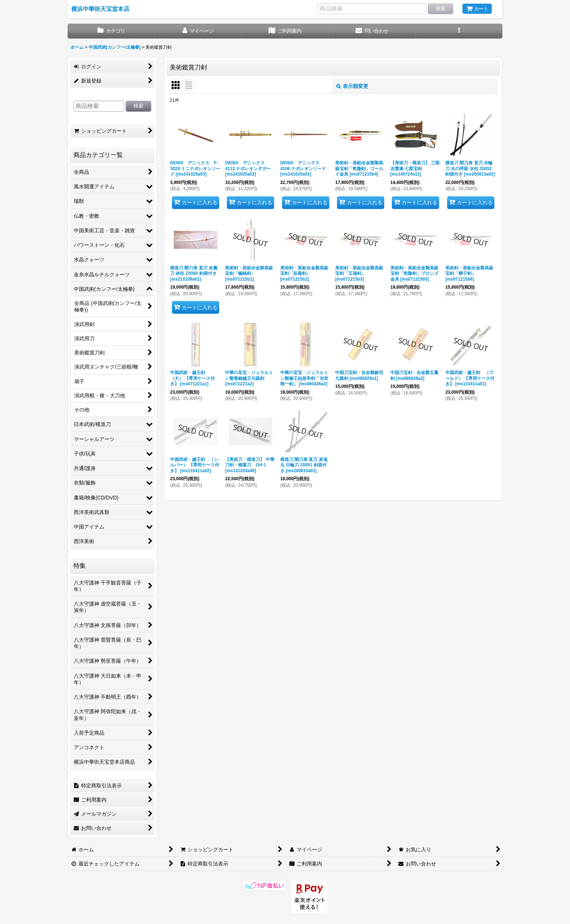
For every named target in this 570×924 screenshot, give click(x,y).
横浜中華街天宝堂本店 (100, 9)
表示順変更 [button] (352, 86)
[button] (459, 31)
